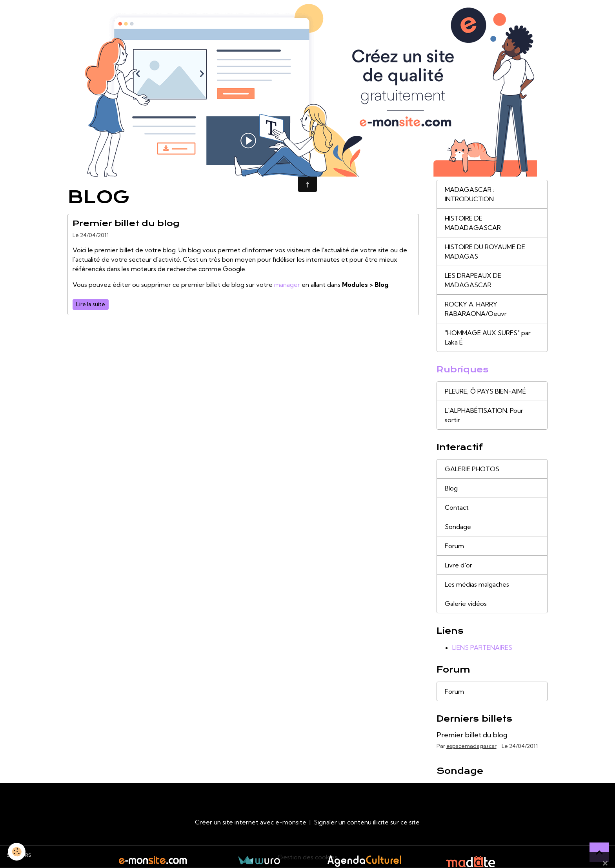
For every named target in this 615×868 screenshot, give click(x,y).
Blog (451, 488)
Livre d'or (459, 565)
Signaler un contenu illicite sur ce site (367, 822)
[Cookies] (17, 852)
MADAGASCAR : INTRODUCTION (469, 194)
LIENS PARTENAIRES (482, 647)
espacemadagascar (471, 746)
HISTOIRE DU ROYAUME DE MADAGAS (485, 252)
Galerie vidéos (466, 604)
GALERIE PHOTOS (472, 469)
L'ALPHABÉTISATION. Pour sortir (484, 415)
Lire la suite (91, 304)
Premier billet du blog (126, 223)
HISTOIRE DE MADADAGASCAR (473, 223)
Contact (457, 507)
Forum (454, 546)
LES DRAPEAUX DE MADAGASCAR (473, 280)
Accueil (78, 171)
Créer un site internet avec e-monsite (251, 822)
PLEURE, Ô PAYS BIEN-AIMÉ (485, 391)
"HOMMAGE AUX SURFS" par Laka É (488, 337)
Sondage (458, 527)
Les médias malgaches (477, 584)
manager (287, 284)
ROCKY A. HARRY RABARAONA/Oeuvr (476, 309)
